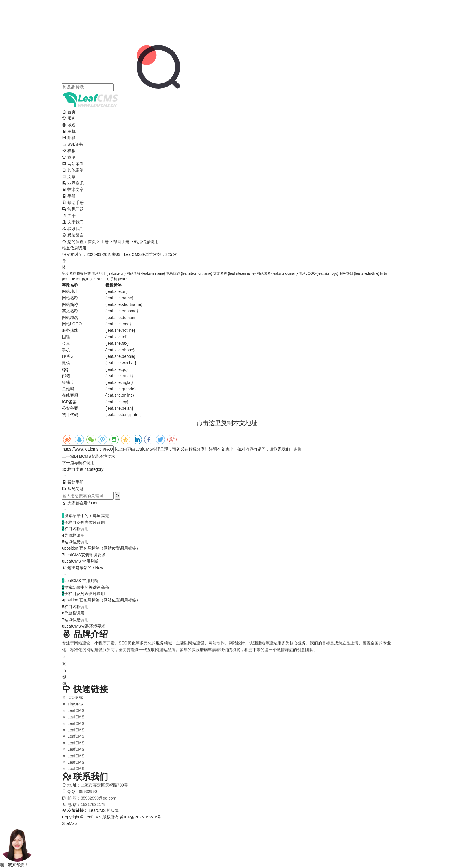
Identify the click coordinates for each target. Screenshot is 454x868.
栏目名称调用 (76, 529)
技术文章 (73, 189)
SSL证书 (73, 144)
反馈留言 (73, 235)
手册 (69, 196)
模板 (69, 151)
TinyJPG (72, 707)
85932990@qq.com (98, 802)
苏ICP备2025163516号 (141, 817)
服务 (69, 118)
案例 (69, 157)
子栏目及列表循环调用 (85, 522)
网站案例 (73, 164)
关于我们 (73, 222)
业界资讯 (73, 183)
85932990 (88, 795)
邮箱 (69, 138)
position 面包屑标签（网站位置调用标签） (102, 548)
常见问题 (73, 209)
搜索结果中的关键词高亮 (87, 516)
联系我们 (73, 229)
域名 (69, 125)
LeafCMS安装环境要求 (89, 456)
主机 (69, 131)
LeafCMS (144, 449)
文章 (69, 177)
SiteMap (69, 823)
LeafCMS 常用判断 (81, 561)
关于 (69, 216)
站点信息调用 (76, 542)
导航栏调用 (78, 463)
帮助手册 (73, 203)
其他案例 (73, 170)
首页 (69, 112)
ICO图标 (72, 701)
